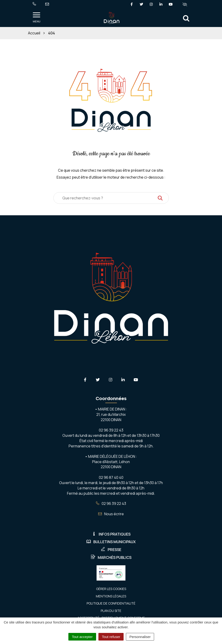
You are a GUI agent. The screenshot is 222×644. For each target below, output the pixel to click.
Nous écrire (111, 514)
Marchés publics (111, 557)
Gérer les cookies (111, 589)
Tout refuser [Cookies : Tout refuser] (111, 637)
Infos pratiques (111, 534)
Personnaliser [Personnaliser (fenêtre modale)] (140, 637)
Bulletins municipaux (111, 542)
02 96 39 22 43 (111, 503)
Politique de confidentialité (111, 603)
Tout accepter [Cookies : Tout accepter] (82, 637)
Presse (111, 550)
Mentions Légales (111, 596)
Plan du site (111, 611)
